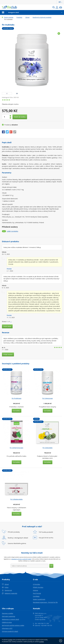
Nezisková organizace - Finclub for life (45, 602)
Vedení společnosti (39, 599)
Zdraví (27, 17)
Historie (35, 590)
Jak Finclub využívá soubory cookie (13, 625)
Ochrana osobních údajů (10, 631)
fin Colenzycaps (48, 398)
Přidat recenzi (8, 354)
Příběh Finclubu (38, 587)
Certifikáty (36, 596)
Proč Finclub (37, 593)
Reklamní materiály (11, 593)
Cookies (10, 640)
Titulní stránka (9, 17)
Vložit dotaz (7, 326)
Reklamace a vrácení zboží (10, 619)
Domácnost (8, 590)
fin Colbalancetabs (16, 499)
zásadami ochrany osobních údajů (21, 559)
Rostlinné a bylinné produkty (42, 17)
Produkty (19, 17)
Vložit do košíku (20, 117)
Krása (6, 587)
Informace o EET (7, 628)
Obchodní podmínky (9, 616)
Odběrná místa (7, 622)
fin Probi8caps (17, 398)
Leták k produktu (12, 231)
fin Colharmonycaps (16, 448)
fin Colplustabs (48, 448)
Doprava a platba (8, 613)
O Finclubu (37, 584)
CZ (60, 2)
